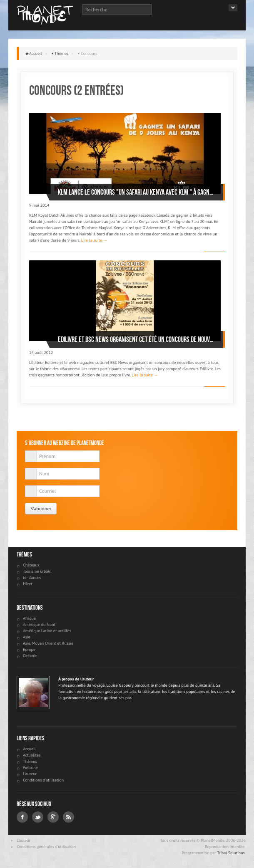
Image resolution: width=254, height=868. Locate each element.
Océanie (30, 656)
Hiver (28, 584)
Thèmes (62, 53)
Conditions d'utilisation (43, 780)
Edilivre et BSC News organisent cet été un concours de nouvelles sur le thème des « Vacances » (136, 339)
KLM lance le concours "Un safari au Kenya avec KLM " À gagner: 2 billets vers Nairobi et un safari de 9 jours (136, 192)
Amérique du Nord (39, 624)
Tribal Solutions (231, 853)
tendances (32, 577)
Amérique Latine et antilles (47, 631)
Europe (29, 649)
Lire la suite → (94, 240)
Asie (27, 637)
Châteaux (31, 565)
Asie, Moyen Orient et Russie (48, 643)
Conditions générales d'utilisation (46, 847)
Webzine (30, 768)
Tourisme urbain (37, 571)
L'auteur (30, 774)
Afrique (29, 618)
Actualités (32, 755)
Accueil (36, 53)
